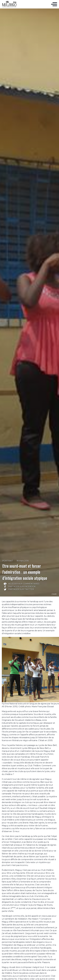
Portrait (8, 561)
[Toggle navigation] (54, 4)
